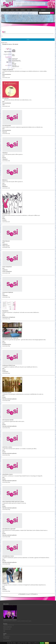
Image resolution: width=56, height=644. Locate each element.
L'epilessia (23, 10)
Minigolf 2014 (6, 583)
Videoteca (5, 153)
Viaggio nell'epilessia (8, 70)
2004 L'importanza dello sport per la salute (13, 502)
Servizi (28, 10)
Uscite (7, 10)
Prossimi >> (35, 594)
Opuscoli (5, 132)
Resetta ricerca (4, 43)
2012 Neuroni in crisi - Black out (10, 338)
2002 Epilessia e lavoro (8, 556)
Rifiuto (47, 643)
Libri (3, 105)
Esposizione (5, 311)
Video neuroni (6, 246)
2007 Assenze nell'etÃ (8, 420)
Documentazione (35, 10)
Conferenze (5, 372)
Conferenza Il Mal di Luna (9, 365)
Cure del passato (7, 126)
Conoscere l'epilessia (8, 292)
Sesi (3, 73)
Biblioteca (5, 180)
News (17, 10)
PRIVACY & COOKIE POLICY (8, 627)
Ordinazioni (43, 10)
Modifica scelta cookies (7, 629)
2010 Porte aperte (7, 393)
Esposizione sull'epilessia (9, 317)
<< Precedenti (22, 594)
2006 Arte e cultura (7, 447)
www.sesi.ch (6, 625)
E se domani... (6, 98)
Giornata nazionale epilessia (9, 399)
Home (3, 10)
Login (4, 631)
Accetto (42, 643)
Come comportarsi (7, 267)
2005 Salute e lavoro (7, 474)
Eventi (12, 10)
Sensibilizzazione (7, 344)
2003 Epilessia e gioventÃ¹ (9, 529)
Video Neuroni (6, 241)
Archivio (4, 220)
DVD (3, 76)
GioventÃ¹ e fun (6, 214)
